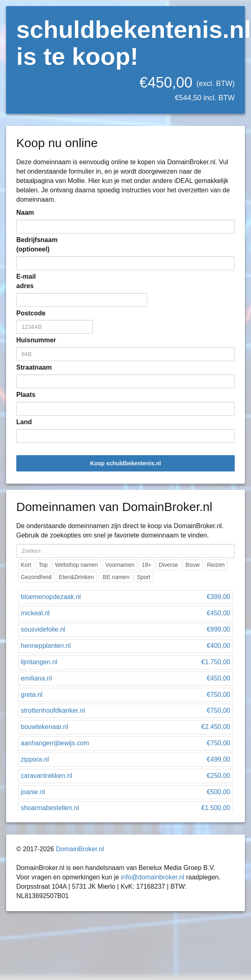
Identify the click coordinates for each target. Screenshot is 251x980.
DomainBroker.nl (80, 849)
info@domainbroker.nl (153, 877)
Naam (25, 213)
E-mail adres (26, 281)
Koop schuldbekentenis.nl (125, 463)
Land (24, 422)
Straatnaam (28, 367)
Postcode (28, 313)
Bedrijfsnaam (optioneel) (28, 244)
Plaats (26, 395)
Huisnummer (28, 340)
